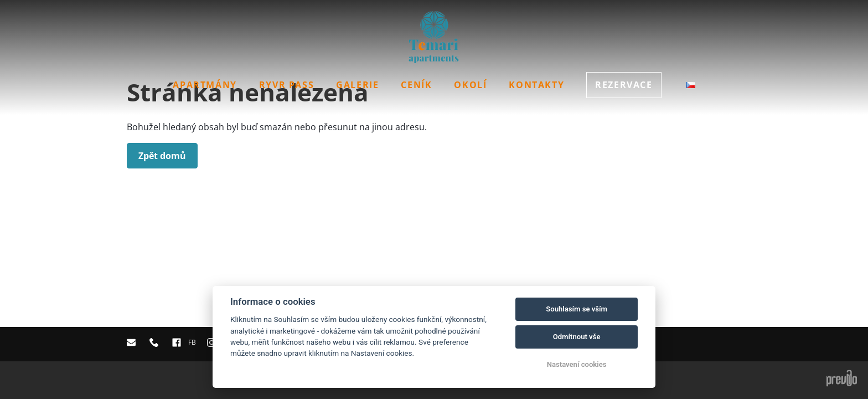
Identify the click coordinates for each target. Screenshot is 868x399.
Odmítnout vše (577, 337)
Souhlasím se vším (577, 309)
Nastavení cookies (577, 364)
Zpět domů (162, 156)
